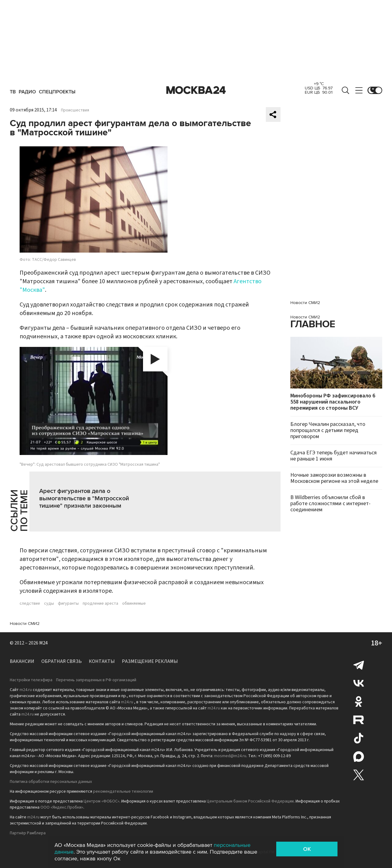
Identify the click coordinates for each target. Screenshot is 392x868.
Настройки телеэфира (31, 680)
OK (307, 849)
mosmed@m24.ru (230, 756)
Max (359, 757)
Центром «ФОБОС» (102, 801)
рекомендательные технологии (123, 791)
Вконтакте (359, 683)
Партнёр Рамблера (28, 833)
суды (49, 603)
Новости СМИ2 (25, 624)
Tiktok (359, 738)
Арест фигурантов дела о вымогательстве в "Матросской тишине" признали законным (84, 498)
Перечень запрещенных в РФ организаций (96, 680)
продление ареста (100, 603)
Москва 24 (196, 90)
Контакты (102, 661)
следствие (30, 603)
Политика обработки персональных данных (51, 782)
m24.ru (26, 690)
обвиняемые (134, 603)
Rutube (359, 720)
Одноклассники (359, 701)
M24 (43, 643)
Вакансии (22, 661)
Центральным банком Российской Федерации (250, 801)
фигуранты (68, 603)
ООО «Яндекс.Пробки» (62, 807)
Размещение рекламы (150, 661)
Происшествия (75, 110)
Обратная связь (62, 661)
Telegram (359, 665)
